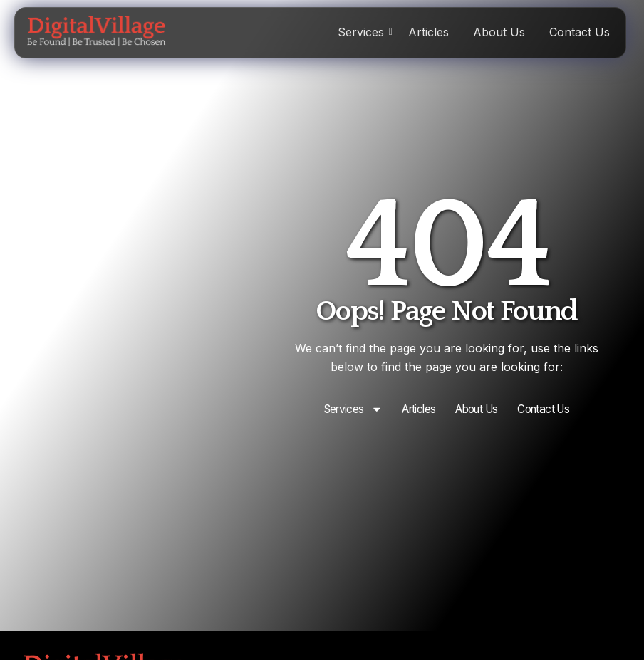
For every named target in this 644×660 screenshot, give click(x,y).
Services (363, 32)
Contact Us (580, 32)
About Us (499, 32)
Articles (429, 32)
